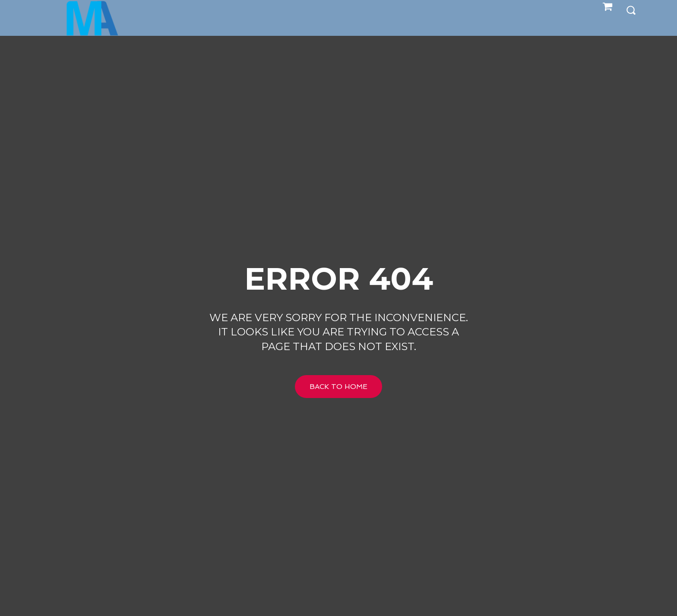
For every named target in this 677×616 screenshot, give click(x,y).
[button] (631, 9)
